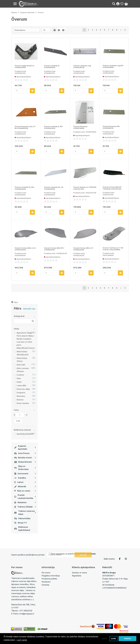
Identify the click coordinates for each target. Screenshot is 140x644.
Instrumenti (25, 474)
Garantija (45, 585)
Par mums (46, 573)
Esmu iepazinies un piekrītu (73, 554)
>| (125, 30)
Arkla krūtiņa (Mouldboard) (23, 353)
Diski (19, 378)
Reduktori (25, 502)
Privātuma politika (49, 579)
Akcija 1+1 (21, 523)
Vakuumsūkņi (22, 518)
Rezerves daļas (23, 389)
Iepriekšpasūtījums (25, 434)
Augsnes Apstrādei (25, 447)
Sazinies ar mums (79, 573)
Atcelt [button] (104, 639)
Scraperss (21, 393)
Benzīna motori (25, 458)
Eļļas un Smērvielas (25, 468)
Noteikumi (46, 582)
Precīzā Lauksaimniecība (25, 497)
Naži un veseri (25, 491)
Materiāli (25, 486)
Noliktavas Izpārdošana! (22, 529)
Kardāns (25, 478)
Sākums (14, 12)
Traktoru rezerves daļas (25, 513)
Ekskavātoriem (25, 462)
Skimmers (21, 396)
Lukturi (25, 482)
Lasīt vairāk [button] (22, 640)
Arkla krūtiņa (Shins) (22, 360)
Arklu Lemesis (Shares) (23, 370)
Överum (41, 12)
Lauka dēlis (21, 385)
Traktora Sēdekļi (25, 507)
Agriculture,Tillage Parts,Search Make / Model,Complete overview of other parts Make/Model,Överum (26, 340)
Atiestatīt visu (29, 309)
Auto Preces (25, 453)
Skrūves (20, 400)
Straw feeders (23, 403)
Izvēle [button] (114, 639)
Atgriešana (77, 576)
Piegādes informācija (51, 576)
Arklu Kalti (21, 365)
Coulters (20, 375)
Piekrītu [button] (128, 639)
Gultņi (19, 382)
